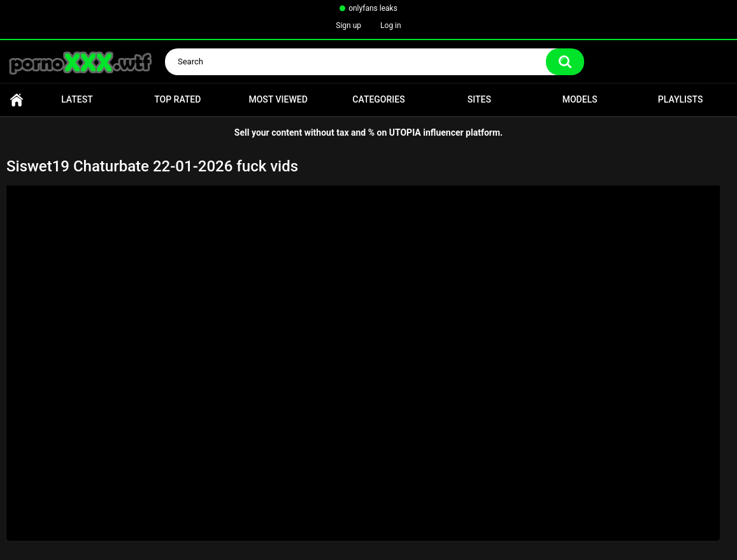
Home (17, 100)
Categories (378, 99)
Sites (479, 99)
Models (580, 99)
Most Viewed (278, 99)
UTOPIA (405, 133)
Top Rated (177, 99)
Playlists (681, 99)
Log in (391, 25)
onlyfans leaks (373, 8)
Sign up (348, 25)
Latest (77, 99)
